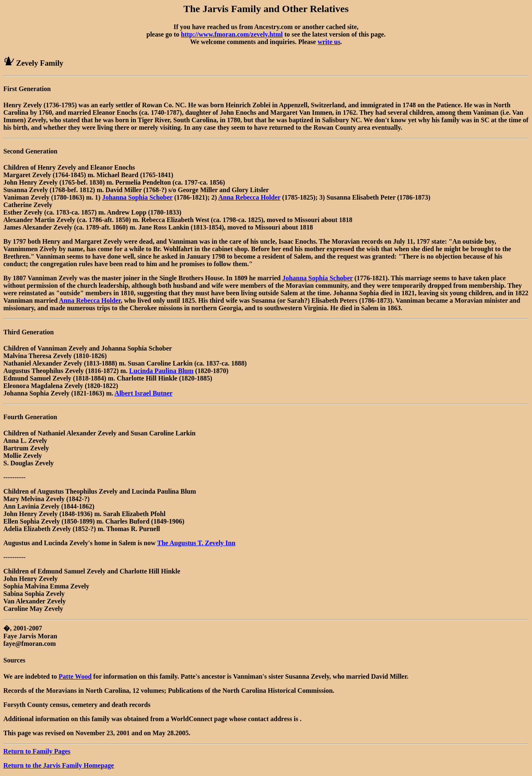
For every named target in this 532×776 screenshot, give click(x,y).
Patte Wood (75, 676)
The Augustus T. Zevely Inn (196, 543)
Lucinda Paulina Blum (161, 371)
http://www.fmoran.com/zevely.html (232, 34)
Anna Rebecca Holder (249, 197)
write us (329, 42)
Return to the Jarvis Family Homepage (59, 765)
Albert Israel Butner (144, 393)
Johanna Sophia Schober (138, 197)
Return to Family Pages (37, 751)
